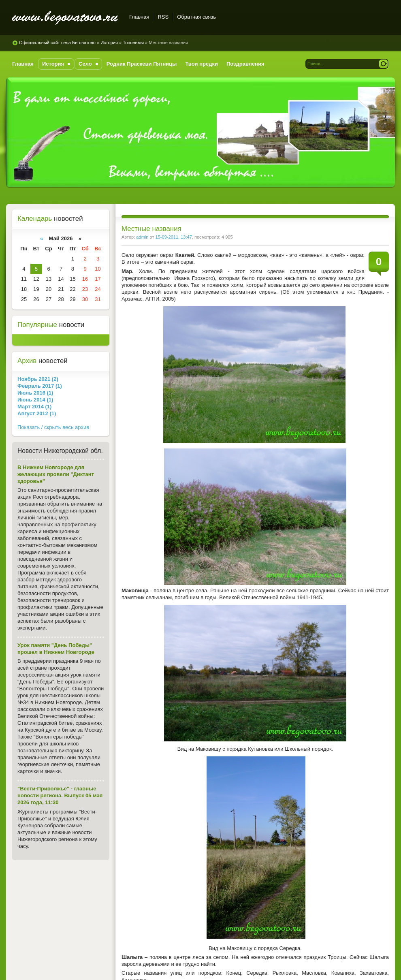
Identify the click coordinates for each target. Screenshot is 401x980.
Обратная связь (196, 17)
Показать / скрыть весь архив (53, 427)
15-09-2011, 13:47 (174, 237)
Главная (139, 17)
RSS (163, 17)
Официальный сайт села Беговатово (66, 18)
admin (142, 237)
